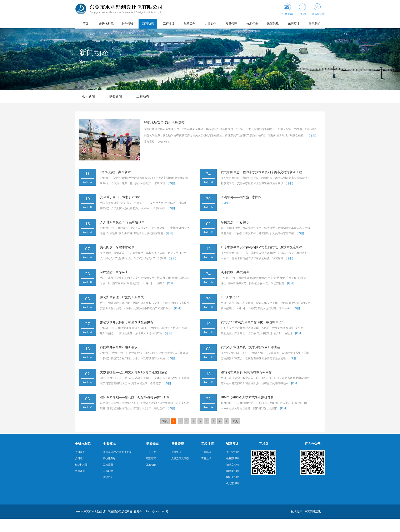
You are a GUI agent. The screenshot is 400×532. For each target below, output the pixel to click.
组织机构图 (81, 465)
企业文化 (210, 24)
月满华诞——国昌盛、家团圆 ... (243, 197)
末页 (235, 421)
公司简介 (80, 452)
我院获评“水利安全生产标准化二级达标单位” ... (253, 322)
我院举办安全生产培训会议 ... (120, 347)
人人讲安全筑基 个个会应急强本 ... (124, 222)
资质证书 (80, 471)
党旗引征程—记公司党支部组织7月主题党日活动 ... (135, 372)
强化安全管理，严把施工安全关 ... (123, 297)
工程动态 (143, 96)
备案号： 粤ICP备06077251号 (151, 511)
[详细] (313, 135)
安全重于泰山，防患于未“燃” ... (122, 197)
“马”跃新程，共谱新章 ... (117, 172)
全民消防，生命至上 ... (116, 272)
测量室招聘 (232, 471)
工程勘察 (108, 471)
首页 (85, 24)
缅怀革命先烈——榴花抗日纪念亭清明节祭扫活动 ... (136, 397)
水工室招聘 (232, 452)
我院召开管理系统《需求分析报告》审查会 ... (252, 347)
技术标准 (252, 24)
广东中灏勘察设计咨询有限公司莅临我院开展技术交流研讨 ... (263, 247)
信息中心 (108, 477)
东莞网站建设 (313, 511)
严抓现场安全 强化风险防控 (164, 122)
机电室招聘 (232, 483)
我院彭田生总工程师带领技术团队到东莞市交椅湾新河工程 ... (263, 172)
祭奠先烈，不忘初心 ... (236, 222)
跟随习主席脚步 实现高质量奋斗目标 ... (248, 372)
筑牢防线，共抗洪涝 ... (236, 272)
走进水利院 (106, 24)
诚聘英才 (294, 24)
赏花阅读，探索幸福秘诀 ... (119, 247)
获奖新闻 (116, 96)
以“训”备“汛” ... (231, 297)
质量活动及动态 (180, 458)
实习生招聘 (232, 477)
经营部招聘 (232, 458)
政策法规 (273, 24)
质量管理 (231, 24)
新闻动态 (148, 24)
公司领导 (80, 458)
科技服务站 (109, 458)
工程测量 (108, 465)
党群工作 (190, 24)
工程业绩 (169, 24)
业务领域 (127, 24)
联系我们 (315, 24)
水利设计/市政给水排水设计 (118, 452)
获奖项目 (206, 452)
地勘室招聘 (232, 465)
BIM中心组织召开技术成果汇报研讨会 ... (249, 397)
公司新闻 (89, 96)
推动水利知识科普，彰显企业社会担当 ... (128, 322)
